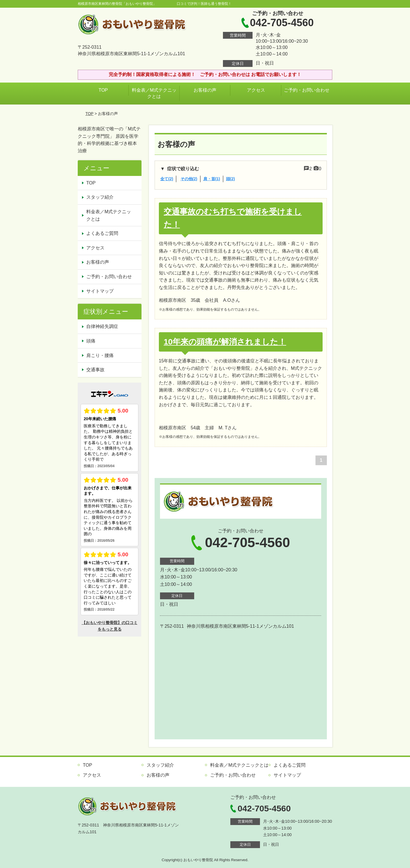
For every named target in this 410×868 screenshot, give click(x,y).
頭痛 (91, 341)
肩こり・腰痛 (100, 355)
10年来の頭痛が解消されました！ (225, 342)
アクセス (256, 90)
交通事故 (95, 370)
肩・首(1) (212, 179)
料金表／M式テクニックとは (154, 93)
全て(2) (167, 179)
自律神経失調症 (102, 326)
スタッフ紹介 (100, 197)
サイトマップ (100, 291)
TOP (103, 90)
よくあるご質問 (102, 233)
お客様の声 (205, 90)
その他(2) (189, 179)
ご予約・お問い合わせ (307, 90)
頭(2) (230, 179)
